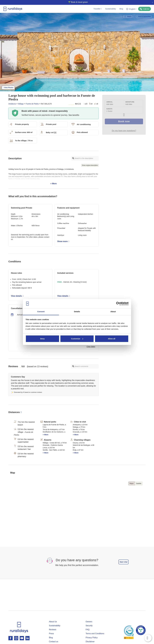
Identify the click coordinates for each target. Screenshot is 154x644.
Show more (63, 241)
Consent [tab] (41, 312)
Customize (77, 339)
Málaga (21, 104)
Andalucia (12, 104)
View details (17, 296)
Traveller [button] (98, 9)
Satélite (139, 483)
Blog (121, 9)
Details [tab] (77, 312)
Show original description (90, 165)
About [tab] (113, 312)
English (131, 9)
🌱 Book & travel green (76, 2)
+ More (54, 176)
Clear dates (91, 347)
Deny (42, 339)
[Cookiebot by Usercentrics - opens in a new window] (118, 304)
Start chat (124, 562)
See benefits (74, 115)
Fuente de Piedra (32, 104)
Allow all (112, 339)
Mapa (132, 483)
